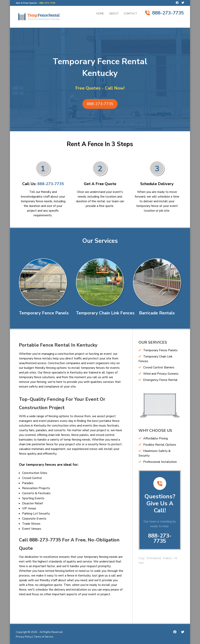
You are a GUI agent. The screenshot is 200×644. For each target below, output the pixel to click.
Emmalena (154, 558)
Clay (142, 558)
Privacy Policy (24, 637)
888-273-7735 (47, 3)
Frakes (167, 558)
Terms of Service (43, 637)
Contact (130, 14)
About (114, 14)
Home (100, 14)
